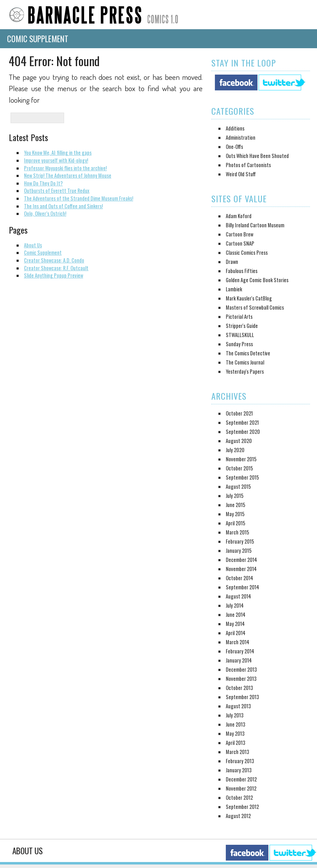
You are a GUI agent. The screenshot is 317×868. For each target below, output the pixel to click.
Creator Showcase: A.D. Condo (54, 260)
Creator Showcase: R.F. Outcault (56, 268)
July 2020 (235, 450)
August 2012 (238, 816)
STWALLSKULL (240, 335)
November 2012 (241, 788)
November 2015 (241, 459)
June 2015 (235, 505)
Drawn (232, 262)
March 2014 (238, 642)
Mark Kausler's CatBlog (249, 298)
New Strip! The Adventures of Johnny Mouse (68, 175)
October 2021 (239, 413)
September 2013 (242, 697)
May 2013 (235, 733)
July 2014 (235, 605)
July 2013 (235, 715)
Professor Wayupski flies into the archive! (65, 168)
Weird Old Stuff (241, 174)
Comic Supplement (38, 39)
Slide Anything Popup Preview (54, 275)
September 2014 (243, 587)
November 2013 (241, 679)
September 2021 (242, 422)
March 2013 (237, 752)
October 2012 (239, 797)
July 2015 (235, 496)
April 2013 (235, 743)
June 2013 (235, 724)
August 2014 (238, 596)
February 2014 (240, 651)
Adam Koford (239, 216)
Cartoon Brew (240, 234)
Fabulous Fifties (242, 271)
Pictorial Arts (239, 316)
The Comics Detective (248, 353)
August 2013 (238, 706)
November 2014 (241, 569)
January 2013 (239, 770)
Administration (241, 137)
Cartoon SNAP (240, 243)
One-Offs (234, 147)
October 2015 (239, 468)
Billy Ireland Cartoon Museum (255, 225)
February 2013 (240, 761)
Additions (235, 128)
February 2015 (240, 541)
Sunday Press (239, 344)
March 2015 (237, 532)
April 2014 (236, 633)
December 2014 (241, 560)
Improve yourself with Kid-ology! (56, 160)
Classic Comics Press (247, 252)
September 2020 (243, 432)
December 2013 (241, 669)
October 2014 (240, 578)
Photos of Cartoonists (248, 165)
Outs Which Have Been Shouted (257, 156)
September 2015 (242, 477)
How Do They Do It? (43, 183)
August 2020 (239, 441)
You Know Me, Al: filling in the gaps (58, 153)
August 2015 (238, 486)
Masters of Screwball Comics (255, 307)
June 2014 (236, 614)
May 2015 (235, 514)
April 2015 (235, 523)
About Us (33, 245)
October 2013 (239, 688)
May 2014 (235, 624)
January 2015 (239, 550)
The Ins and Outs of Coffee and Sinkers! (63, 206)
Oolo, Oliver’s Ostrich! (45, 213)
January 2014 (239, 660)
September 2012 (242, 807)
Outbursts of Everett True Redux (57, 191)
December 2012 (241, 779)
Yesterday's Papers (245, 371)
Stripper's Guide (242, 326)
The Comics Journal (245, 362)
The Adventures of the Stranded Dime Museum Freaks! (79, 198)
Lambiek (234, 289)
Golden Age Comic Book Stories (257, 280)
